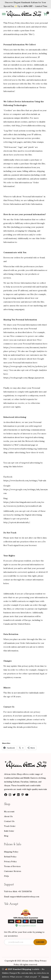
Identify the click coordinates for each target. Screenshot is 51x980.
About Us (8, 816)
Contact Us (9, 821)
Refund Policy (10, 857)
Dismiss (44, 977)
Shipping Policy (11, 852)
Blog (6, 836)
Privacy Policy (10, 861)
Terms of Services (12, 866)
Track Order (10, 826)
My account (9, 812)
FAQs (6, 876)
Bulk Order (9, 831)
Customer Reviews (13, 871)
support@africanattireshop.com (25, 897)
